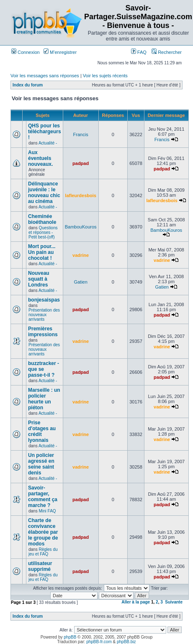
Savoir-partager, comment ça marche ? (43, 497)
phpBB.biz (126, 642)
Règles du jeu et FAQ (43, 552)
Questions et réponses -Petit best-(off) (43, 232)
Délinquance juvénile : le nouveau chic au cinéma (44, 193)
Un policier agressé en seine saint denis (41, 464)
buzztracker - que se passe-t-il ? (44, 369)
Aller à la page (136, 602)
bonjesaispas (44, 300)
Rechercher (167, 52)
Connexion (26, 52)
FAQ (139, 52)
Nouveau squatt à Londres (39, 279)
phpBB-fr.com (99, 642)
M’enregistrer (60, 52)
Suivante (174, 602)
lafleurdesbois (81, 195)
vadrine (81, 255)
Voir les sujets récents (105, 76)
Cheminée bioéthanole (42, 219)
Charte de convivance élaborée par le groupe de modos (43, 532)
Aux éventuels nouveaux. (40, 158)
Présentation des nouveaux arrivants (44, 315)
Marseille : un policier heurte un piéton (44, 399)
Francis (81, 134)
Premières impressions (43, 332)
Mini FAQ (47, 511)
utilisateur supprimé (40, 566)
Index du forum (28, 85)
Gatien (80, 282)
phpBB (70, 637)
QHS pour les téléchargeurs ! (45, 132)
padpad (81, 163)
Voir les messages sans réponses (45, 76)
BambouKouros (81, 227)
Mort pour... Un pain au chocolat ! (42, 252)
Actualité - (48, 143)
